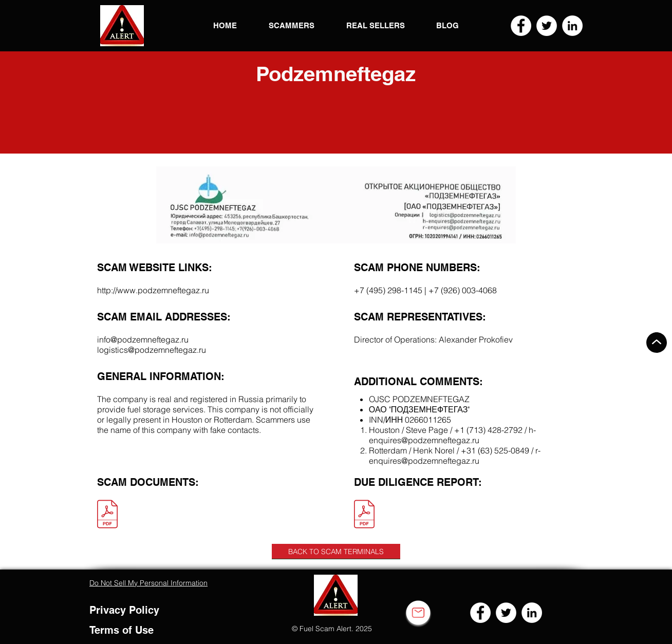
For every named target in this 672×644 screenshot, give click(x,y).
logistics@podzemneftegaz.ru (152, 350)
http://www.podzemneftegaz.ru (153, 290)
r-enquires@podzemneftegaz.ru (455, 456)
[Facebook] (521, 26)
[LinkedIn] (572, 26)
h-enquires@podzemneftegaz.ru (452, 435)
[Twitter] (547, 26)
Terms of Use (122, 630)
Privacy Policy (124, 610)
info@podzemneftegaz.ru (143, 339)
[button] (122, 26)
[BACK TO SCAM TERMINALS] (336, 552)
